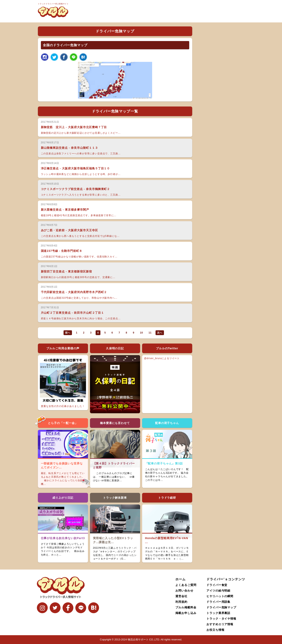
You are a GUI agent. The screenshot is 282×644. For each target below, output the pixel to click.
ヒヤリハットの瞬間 (220, 596)
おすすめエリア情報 (220, 624)
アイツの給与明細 (218, 591)
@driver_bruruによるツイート (162, 358)
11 (150, 333)
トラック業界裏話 (218, 613)
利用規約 (181, 602)
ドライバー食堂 (217, 585)
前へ (68, 333)
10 (141, 333)
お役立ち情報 (215, 630)
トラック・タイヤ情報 (221, 619)
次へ (160, 333)
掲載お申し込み (186, 613)
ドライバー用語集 (218, 602)
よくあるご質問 (186, 585)
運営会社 (181, 596)
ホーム (180, 579)
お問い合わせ (184, 591)
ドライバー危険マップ (221, 607)
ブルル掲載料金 (186, 607)
